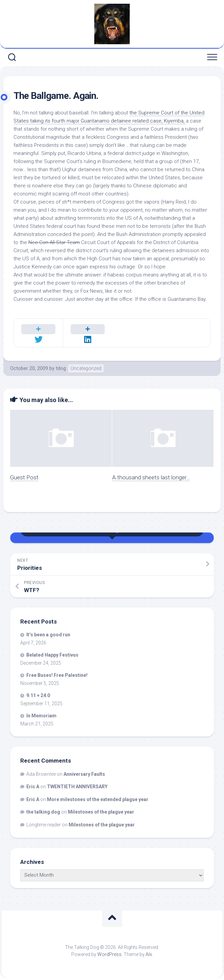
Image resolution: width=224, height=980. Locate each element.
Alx (149, 954)
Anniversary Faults (84, 774)
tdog (61, 368)
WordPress (109, 954)
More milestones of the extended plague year (98, 799)
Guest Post (24, 477)
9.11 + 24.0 (38, 695)
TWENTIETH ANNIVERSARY (77, 787)
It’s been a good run (48, 635)
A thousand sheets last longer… (151, 477)
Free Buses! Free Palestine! (57, 675)
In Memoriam (41, 716)
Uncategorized (86, 368)
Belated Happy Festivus (52, 655)
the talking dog (43, 812)
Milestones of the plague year (101, 812)
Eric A (33, 787)
